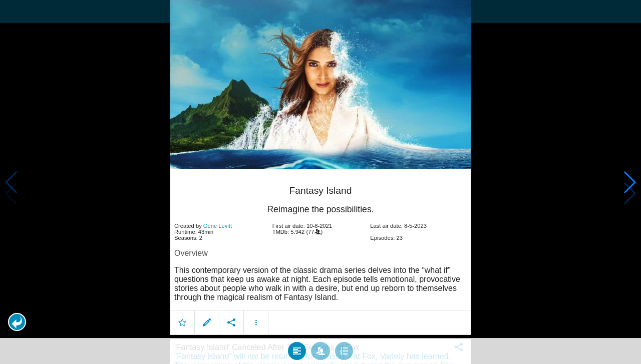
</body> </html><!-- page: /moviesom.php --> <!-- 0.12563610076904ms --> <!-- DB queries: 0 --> (320, 182)
